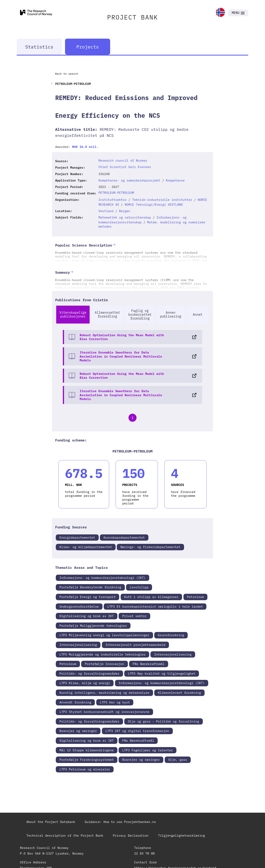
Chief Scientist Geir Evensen (125, 167)
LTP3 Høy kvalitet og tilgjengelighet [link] (162, 673)
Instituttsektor (113, 200)
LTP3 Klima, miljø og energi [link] (85, 683)
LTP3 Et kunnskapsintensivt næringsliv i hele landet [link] (155, 606)
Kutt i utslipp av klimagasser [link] (151, 597)
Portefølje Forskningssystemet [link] (87, 760)
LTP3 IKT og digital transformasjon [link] (137, 731)
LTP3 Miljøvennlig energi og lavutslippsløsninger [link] (104, 635)
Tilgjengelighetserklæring (182, 835)
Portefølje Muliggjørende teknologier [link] (93, 626)
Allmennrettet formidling (107, 314)
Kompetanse (175, 180)
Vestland (106, 211)
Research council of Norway (123, 160)
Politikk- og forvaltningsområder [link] (89, 673)
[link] (220, 13)
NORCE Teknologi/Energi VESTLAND (154, 204)
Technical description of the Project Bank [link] (65, 835)
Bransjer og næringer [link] (78, 731)
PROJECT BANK (132, 17)
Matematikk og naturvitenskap (125, 217)
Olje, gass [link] (178, 760)
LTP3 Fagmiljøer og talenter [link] (148, 750)
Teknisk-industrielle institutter (162, 200)
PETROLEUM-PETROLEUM (116, 193)
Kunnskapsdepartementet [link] (124, 537)
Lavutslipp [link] (139, 587)
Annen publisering (171, 314)
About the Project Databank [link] (51, 822)
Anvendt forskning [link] (75, 702)
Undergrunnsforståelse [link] (79, 606)
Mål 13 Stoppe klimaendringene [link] (87, 750)
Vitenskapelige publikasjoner (73, 314)
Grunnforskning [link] (171, 635)
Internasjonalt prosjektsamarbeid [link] (136, 645)
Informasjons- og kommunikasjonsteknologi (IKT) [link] (102, 578)
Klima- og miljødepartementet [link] (86, 547)
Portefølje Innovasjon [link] (104, 664)
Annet (198, 314)
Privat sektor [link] (134, 616)
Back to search (67, 74)
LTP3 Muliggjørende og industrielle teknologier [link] (102, 654)
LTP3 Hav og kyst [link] (115, 702)
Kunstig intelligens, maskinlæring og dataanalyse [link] (104, 693)
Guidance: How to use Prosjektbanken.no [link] (120, 822)
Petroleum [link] (196, 597)
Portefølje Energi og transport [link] (87, 597)
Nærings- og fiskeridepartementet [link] (150, 547)
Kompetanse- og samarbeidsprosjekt (129, 180)
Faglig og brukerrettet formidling (140, 314)
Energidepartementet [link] (77, 537)
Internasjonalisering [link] (78, 645)
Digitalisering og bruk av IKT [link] (87, 616)
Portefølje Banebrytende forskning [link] (90, 587)
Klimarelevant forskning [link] (179, 693)
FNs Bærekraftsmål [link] (149, 664)
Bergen (125, 211)
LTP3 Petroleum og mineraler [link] (85, 769)
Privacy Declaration (131, 835)
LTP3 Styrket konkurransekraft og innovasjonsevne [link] (104, 712)
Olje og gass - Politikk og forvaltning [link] (163, 721)
